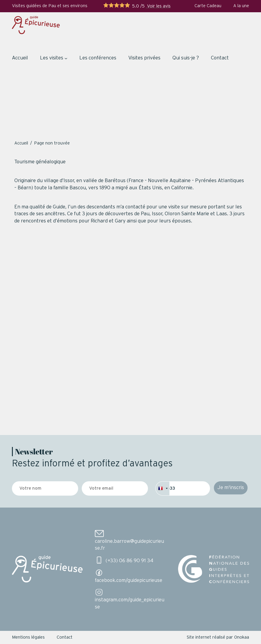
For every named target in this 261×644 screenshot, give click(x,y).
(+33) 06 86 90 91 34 (129, 561)
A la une (241, 6)
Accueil (20, 58)
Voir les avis (158, 6)
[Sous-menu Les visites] (66, 58)
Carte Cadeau (208, 6)
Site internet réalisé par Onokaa (218, 637)
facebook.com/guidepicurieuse (129, 580)
